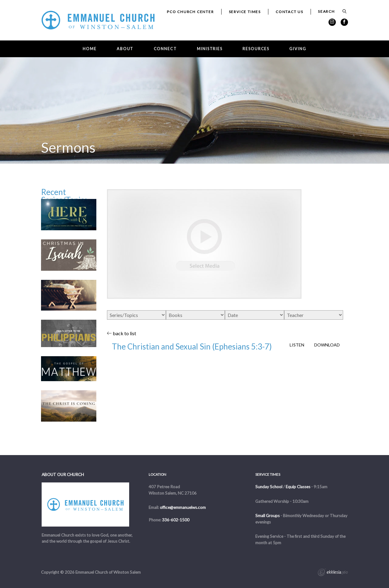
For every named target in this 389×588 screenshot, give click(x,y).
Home (90, 49)
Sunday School (269, 487)
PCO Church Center (190, 12)
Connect (165, 49)
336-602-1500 (176, 520)
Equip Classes (298, 487)
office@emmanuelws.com (183, 507)
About (125, 49)
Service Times (245, 12)
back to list (122, 333)
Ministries (210, 49)
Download (327, 345)
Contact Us (289, 12)
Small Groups (267, 516)
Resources (256, 49)
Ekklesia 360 (333, 573)
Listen (297, 345)
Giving (298, 49)
